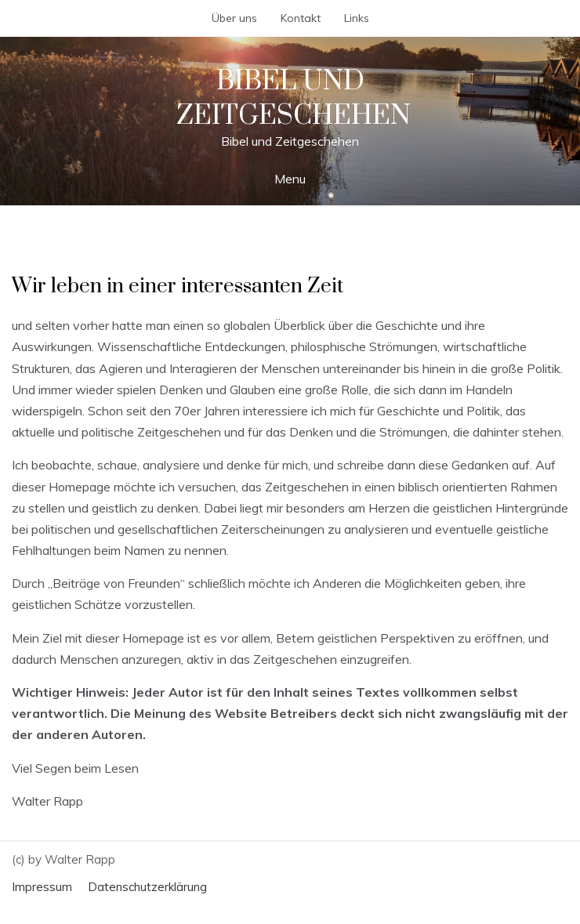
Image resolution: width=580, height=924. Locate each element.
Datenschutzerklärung (147, 887)
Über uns (234, 18)
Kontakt (301, 18)
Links (357, 18)
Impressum (42, 887)
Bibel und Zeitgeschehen (294, 99)
